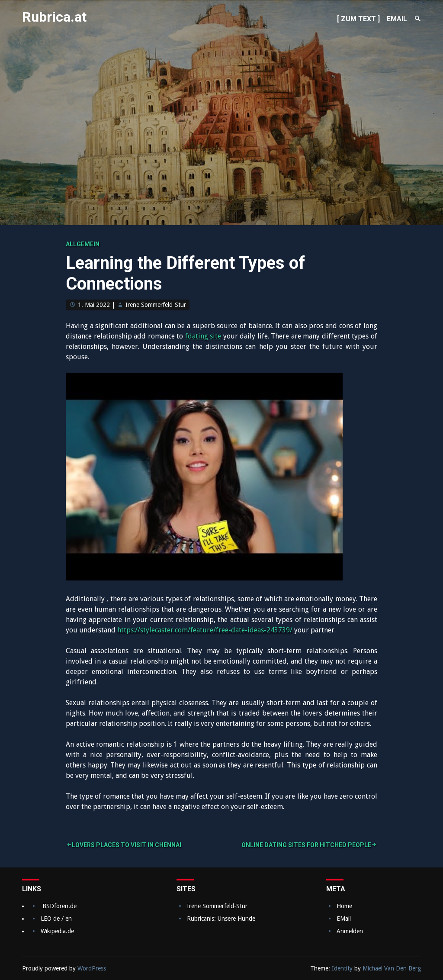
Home (344, 906)
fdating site (203, 336)
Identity (342, 968)
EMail (344, 919)
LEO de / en (56, 919)
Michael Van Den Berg (392, 968)
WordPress (92, 968)
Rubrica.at (54, 17)
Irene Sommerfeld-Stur (156, 305)
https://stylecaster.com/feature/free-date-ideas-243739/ (205, 630)
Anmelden (350, 931)
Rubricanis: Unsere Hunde (221, 919)
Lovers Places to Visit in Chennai (127, 845)
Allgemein (83, 244)
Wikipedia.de (57, 931)
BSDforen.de (59, 906)
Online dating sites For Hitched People (306, 845)
